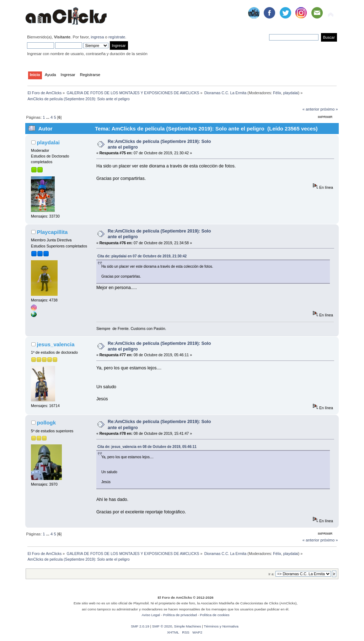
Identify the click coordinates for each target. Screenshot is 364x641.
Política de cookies (215, 615)
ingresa (98, 37)
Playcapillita (52, 232)
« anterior (311, 109)
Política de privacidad (180, 615)
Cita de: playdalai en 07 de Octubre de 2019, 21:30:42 (142, 256)
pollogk (46, 423)
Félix (277, 93)
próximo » (329, 109)
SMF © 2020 (162, 626)
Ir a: (271, 574)
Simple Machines (187, 626)
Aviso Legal (151, 615)
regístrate (117, 37)
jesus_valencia (56, 344)
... (48, 117)
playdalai (291, 93)
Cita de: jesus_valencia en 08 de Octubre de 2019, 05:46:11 (147, 447)
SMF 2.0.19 (140, 626)
